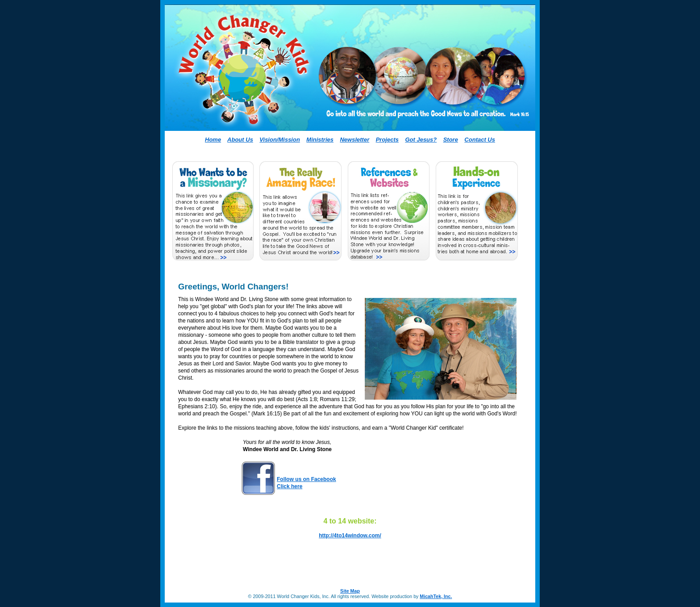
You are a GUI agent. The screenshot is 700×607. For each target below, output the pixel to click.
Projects (387, 140)
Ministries (320, 140)
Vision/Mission (280, 140)
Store (451, 140)
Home (213, 140)
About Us (240, 140)
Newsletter (354, 140)
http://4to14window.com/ (350, 536)
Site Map (350, 591)
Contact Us (480, 140)
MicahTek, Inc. (436, 596)
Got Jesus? (421, 140)
